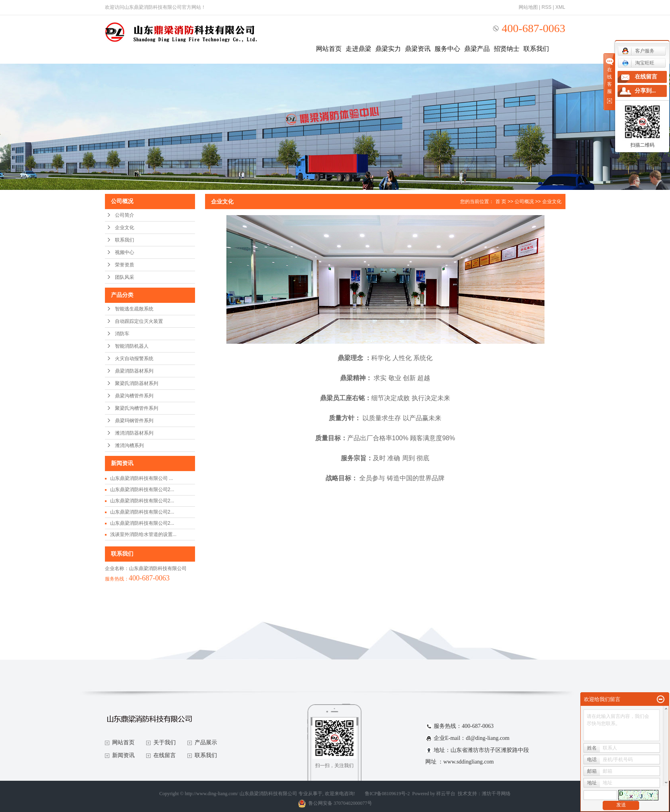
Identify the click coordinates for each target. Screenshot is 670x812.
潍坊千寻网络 (496, 794)
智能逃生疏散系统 (134, 309)
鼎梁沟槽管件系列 (134, 396)
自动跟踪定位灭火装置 (139, 321)
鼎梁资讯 (418, 49)
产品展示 (206, 742)
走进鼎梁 (358, 49)
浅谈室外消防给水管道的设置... (143, 534)
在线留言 (165, 755)
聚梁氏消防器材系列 (137, 383)
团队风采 (125, 277)
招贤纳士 (507, 49)
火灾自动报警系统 (134, 359)
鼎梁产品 (477, 49)
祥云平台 (446, 794)
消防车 (122, 334)
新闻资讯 (123, 755)
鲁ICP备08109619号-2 (387, 794)
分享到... (645, 91)
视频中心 (125, 252)
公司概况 (524, 201)
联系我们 (536, 49)
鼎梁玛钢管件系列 (134, 421)
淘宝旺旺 (638, 63)
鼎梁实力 (388, 49)
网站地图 (528, 7)
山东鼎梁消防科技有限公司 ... (142, 478)
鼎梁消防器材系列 (134, 371)
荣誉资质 (125, 265)
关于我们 (165, 742)
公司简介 (125, 215)
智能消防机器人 (132, 346)
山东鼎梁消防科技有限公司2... (142, 490)
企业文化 (125, 228)
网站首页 (329, 49)
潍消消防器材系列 (134, 433)
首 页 (501, 201)
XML (560, 7)
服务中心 (447, 49)
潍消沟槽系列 (129, 445)
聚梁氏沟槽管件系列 (137, 408)
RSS (546, 7)
